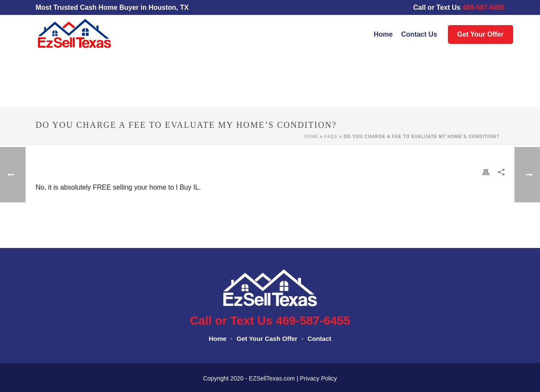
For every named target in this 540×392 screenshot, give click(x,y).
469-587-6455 (488, 7)
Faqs (331, 137)
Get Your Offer (481, 34)
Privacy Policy (318, 378)
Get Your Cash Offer (267, 339)
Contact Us (419, 34)
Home (383, 34)
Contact (319, 339)
